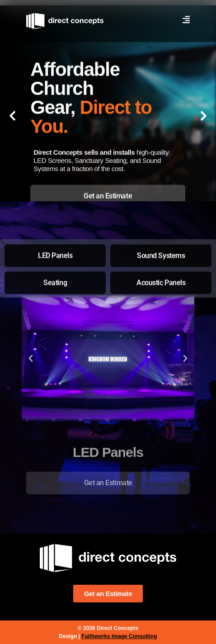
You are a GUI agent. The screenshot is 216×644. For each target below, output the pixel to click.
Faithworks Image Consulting (119, 636)
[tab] (108, 199)
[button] (12, 116)
